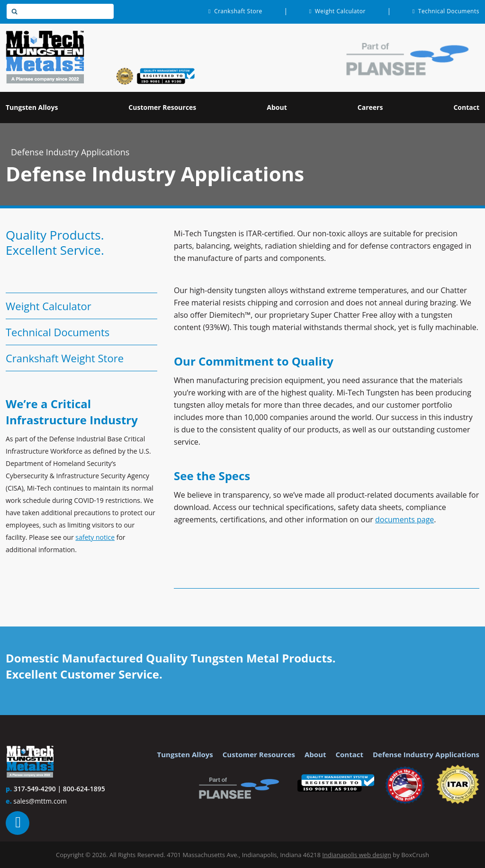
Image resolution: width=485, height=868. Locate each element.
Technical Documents (58, 332)
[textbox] (60, 11)
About (315, 754)
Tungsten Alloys (185, 754)
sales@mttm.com (40, 801)
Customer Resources (259, 754)
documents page (404, 519)
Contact (349, 754)
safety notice (95, 537)
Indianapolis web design (357, 855)
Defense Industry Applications (70, 152)
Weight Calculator (49, 306)
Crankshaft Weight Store (65, 358)
